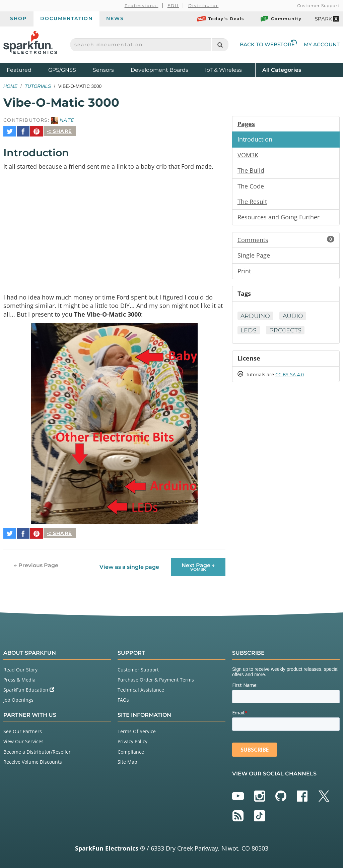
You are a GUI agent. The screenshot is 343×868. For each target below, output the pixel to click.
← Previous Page (36, 560)
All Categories (282, 70)
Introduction (255, 140)
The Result (252, 203)
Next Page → (198, 562)
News (115, 18)
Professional (142, 6)
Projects (286, 332)
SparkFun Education (29, 685)
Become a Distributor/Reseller (37, 747)
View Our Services (23, 737)
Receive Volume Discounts (33, 757)
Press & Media (19, 675)
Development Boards (159, 70)
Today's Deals (221, 19)
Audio (294, 318)
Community (281, 19)
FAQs (123, 695)
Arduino (256, 318)
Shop (18, 18)
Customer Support (318, 6)
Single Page (254, 257)
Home (10, 86)
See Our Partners (23, 726)
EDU (173, 6)
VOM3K (248, 155)
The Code (251, 187)
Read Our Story (20, 665)
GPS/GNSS (62, 70)
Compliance (131, 747)
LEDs (249, 332)
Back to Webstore (268, 44)
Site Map (127, 757)
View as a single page (129, 562)
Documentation (66, 18)
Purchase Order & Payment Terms (156, 675)
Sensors (103, 70)
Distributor (203, 6)
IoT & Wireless (223, 70)
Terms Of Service (137, 726)
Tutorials (38, 86)
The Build (251, 171)
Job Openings (18, 695)
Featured (26, 70)
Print (244, 273)
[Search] (220, 45)
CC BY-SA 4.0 (290, 377)
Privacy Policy (132, 737)
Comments (286, 241)
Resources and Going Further (279, 218)
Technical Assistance (141, 685)
